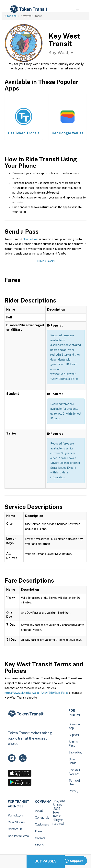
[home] (28, 9)
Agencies (11, 16)
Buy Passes (46, 861)
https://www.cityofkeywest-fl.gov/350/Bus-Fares (36, 693)
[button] (77, 9)
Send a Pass (31, 239)
